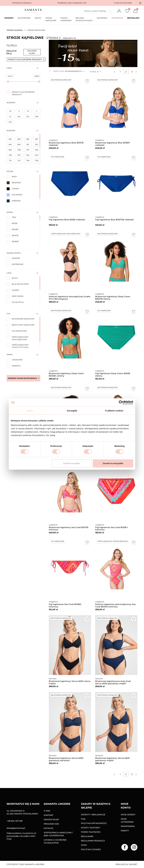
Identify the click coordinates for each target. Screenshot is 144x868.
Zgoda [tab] (30, 411)
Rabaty (125, 831)
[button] (140, 3)
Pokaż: (93, 72)
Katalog (49, 828)
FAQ (83, 819)
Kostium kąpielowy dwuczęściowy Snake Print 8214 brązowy (70, 298)
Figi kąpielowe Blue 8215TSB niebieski (115, 220)
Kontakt (49, 815)
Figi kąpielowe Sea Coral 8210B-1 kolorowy (112, 529)
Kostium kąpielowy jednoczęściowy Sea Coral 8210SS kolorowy (115, 605)
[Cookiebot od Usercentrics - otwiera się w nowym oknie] (121, 403)
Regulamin (87, 836)
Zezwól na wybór (72, 463)
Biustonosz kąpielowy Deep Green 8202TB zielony (113, 298)
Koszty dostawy (91, 828)
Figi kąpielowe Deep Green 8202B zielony (113, 375)
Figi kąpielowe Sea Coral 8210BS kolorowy (65, 605)
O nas (47, 811)
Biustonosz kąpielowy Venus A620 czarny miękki (70, 682)
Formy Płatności (91, 832)
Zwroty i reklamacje (93, 815)
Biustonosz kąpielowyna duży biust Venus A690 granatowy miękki (113, 682)
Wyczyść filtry (32, 52)
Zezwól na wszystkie (113, 463)
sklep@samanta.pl (16, 828)
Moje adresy (128, 815)
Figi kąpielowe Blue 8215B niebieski (67, 220)
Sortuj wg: (59, 71)
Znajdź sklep (51, 819)
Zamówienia (128, 826)
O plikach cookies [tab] (114, 411)
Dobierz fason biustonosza (23, 378)
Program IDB (51, 824)
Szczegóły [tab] (72, 411)
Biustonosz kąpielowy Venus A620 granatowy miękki (112, 759)
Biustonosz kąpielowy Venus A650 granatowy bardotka (66, 759)
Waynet (133, 864)
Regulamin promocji (93, 841)
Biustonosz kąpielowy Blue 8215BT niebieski (113, 144)
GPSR (84, 845)
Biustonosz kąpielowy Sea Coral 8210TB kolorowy (69, 529)
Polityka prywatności (94, 823)
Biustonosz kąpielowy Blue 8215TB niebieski (66, 144)
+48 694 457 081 (15, 821)
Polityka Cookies (91, 849)
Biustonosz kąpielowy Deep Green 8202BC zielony (66, 375)
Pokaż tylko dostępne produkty (26, 59)
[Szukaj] (97, 11)
